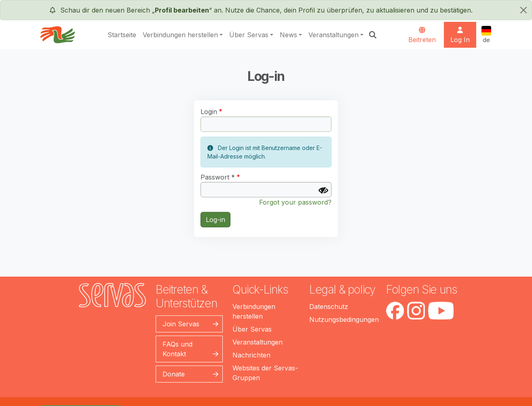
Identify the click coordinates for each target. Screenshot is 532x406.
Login (209, 112)
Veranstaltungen (334, 35)
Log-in (215, 220)
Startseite (122, 35)
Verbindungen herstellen (180, 35)
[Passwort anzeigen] (323, 190)
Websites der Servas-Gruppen (265, 373)
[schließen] (524, 10)
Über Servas (249, 35)
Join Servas (181, 324)
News (288, 35)
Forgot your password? (295, 202)
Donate (174, 374)
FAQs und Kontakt (177, 349)
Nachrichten (251, 355)
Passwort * (218, 177)
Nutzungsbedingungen (344, 319)
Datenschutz (329, 307)
